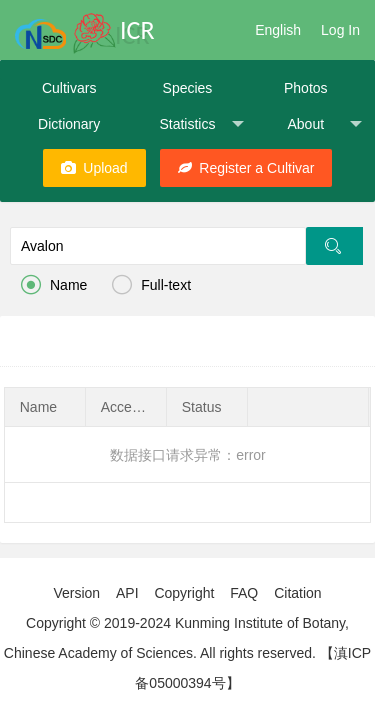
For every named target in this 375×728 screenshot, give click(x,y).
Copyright (184, 593)
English (278, 30)
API (127, 593)
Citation (297, 593)
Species (188, 88)
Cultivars (69, 88)
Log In (340, 30)
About (324, 124)
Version (76, 593)
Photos (306, 88)
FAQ (244, 593)
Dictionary (69, 124)
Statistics (201, 124)
